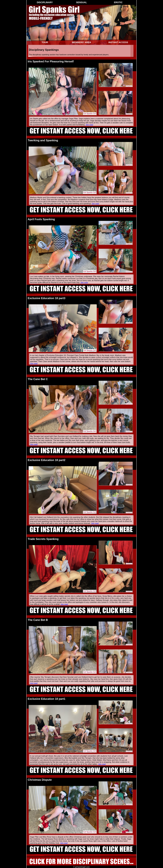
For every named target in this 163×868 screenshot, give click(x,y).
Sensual (81, 2)
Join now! (89, 125)
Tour (45, 42)
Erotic (118, 2)
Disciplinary (45, 2)
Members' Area (81, 42)
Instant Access (118, 42)
